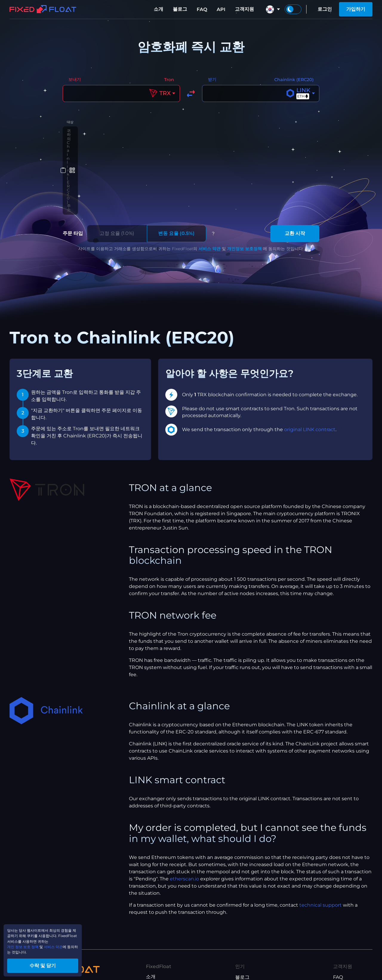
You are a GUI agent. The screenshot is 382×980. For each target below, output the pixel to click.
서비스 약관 (210, 179)
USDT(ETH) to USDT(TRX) (265, 965)
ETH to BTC (249, 946)
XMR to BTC (249, 918)
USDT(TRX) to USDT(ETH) (265, 956)
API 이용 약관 (161, 965)
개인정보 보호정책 (244, 179)
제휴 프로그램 (161, 926)
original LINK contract (310, 360)
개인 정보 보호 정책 (30, 940)
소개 (158, 9)
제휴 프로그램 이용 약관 (172, 955)
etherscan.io (184, 810)
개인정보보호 (160, 946)
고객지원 (244, 9)
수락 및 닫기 (57, 963)
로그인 (325, 9)
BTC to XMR (249, 927)
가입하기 (356, 9)
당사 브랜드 (158, 917)
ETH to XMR (249, 937)
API (221, 9)
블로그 (180, 9)
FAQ (202, 9)
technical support (321, 836)
